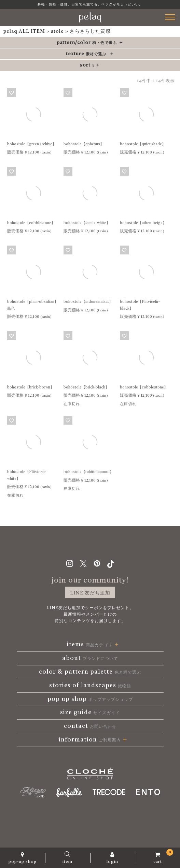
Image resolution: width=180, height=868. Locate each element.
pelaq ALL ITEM (24, 31)
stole (57, 31)
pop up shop (90, 699)
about (90, 658)
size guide (90, 712)
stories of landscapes (90, 686)
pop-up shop (23, 858)
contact (90, 726)
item (68, 858)
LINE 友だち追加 (90, 593)
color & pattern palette (90, 672)
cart (157, 856)
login (113, 858)
